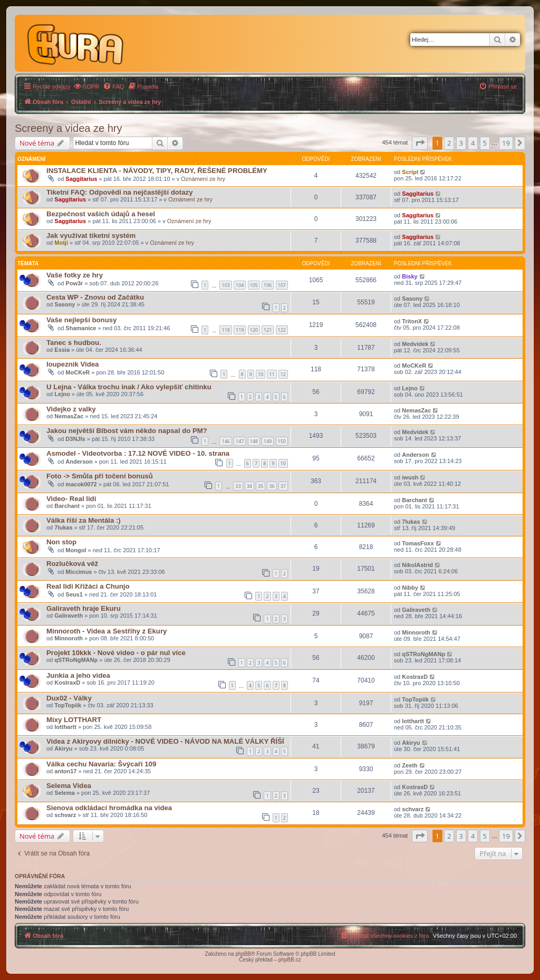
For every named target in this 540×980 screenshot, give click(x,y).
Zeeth (409, 765)
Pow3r (74, 283)
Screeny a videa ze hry (68, 128)
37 (283, 486)
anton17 (65, 771)
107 (282, 285)
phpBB (243, 954)
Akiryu (63, 748)
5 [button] (485, 143)
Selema (65, 793)
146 (225, 441)
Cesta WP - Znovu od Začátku (95, 297)
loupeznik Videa (73, 364)
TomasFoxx (418, 543)
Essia (62, 350)
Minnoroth (69, 638)
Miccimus (79, 572)
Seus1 (74, 594)
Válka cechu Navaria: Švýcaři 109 (101, 764)
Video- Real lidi (71, 499)
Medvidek (415, 344)
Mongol (76, 550)
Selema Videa (69, 786)
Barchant (67, 506)
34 (249, 486)
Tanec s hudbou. (74, 343)
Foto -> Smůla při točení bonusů (100, 476)
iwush (410, 477)
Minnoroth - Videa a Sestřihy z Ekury (107, 631)
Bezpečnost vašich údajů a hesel (101, 214)
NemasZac (69, 416)
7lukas (63, 527)
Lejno (62, 394)
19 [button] (506, 143)
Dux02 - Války (69, 698)
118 (225, 330)
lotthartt (65, 727)
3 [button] (461, 143)
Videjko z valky (71, 409)
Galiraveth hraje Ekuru (84, 608)
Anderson (79, 462)
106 (268, 285)
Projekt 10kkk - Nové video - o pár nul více (116, 653)
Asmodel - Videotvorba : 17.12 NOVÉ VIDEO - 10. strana (138, 453)
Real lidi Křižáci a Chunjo (88, 586)
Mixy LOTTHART (74, 720)
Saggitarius (81, 179)
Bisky (409, 276)
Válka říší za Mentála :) (84, 520)
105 (254, 285)
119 (240, 330)
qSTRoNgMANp (76, 660)
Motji (61, 243)
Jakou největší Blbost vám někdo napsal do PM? (127, 431)
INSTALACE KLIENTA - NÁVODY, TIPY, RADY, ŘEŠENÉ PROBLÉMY (157, 171)
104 (240, 285)
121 (268, 330)
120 (254, 330)
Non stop (61, 542)
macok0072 (81, 484)
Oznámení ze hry (203, 179)
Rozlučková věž (72, 564)
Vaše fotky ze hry (75, 275)
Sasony (65, 304)
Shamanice (81, 328)
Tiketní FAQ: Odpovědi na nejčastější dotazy (120, 192)
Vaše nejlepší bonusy (81, 320)
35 (261, 486)
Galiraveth (69, 616)
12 (283, 374)
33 (238, 486)
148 (254, 441)
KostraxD (67, 683)
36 (272, 486)
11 (272, 374)
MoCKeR (78, 372)
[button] (420, 143)
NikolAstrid (417, 565)
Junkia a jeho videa (78, 675)
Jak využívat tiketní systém (91, 236)
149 (268, 441)
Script (410, 172)
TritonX (412, 321)
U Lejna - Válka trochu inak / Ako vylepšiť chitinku (129, 387)
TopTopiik (68, 705)
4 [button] (473, 143)
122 (282, 330)
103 (225, 285)
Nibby (410, 588)
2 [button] (449, 143)
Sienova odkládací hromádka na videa (109, 808)
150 (282, 441)
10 (261, 374)
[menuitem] (86, 87)
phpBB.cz (290, 960)
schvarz (65, 815)
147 (240, 441)
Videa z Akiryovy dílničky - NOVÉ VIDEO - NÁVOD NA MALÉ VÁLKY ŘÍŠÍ (165, 741)
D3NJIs (75, 439)
